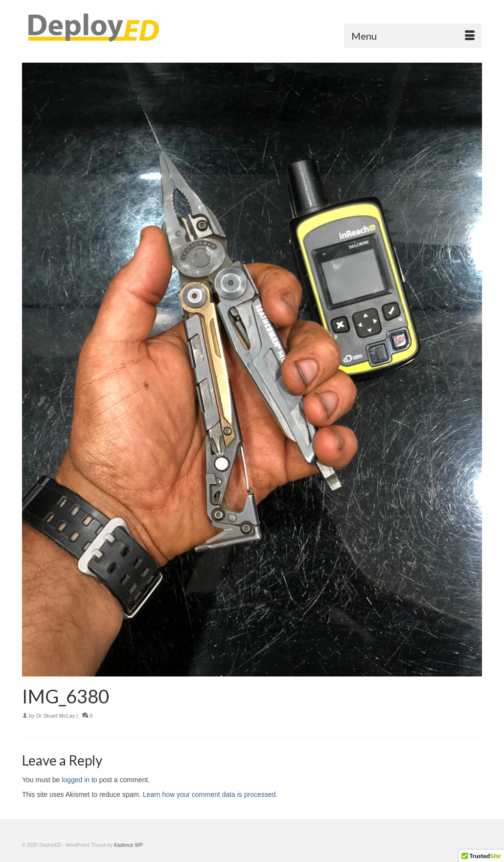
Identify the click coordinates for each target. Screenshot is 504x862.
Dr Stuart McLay (56, 716)
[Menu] (413, 36)
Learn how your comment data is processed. (210, 794)
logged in (76, 780)
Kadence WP (128, 845)
